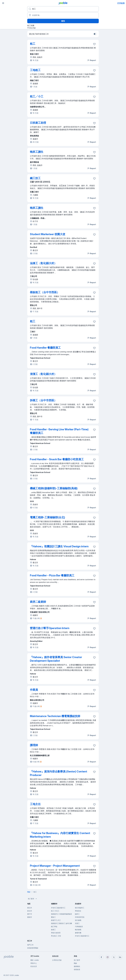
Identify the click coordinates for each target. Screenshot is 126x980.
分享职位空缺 (57, 960)
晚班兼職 (78, 930)
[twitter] (114, 957)
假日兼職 (78, 920)
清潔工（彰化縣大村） (43, 374)
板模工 (53, 930)
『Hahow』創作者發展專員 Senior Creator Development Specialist (56, 659)
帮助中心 (34, 963)
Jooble (17, 975)
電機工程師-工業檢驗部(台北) (47, 517)
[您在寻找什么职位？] (63, 9)
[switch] (95, 34)
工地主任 (35, 804)
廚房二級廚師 (38, 602)
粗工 (33, 44)
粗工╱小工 (37, 96)
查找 (63, 21)
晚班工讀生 (37, 152)
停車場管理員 (80, 917)
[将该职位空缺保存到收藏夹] (94, 44)
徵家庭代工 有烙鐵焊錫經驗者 (61, 914)
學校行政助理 (56, 933)
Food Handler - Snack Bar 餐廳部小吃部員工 (57, 459)
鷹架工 (53, 917)
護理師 (34, 745)
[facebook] (101, 957)
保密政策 (77, 969)
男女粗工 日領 (56, 936)
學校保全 (78, 911)
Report (92, 60)
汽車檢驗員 (79, 926)
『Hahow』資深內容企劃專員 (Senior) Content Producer (59, 773)
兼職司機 (78, 933)
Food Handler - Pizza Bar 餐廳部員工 (52, 575)
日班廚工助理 (38, 123)
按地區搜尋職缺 (33, 948)
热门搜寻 (77, 960)
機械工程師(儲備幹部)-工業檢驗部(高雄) (54, 488)
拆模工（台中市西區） (43, 400)
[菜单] (3, 3)
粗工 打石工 (55, 911)
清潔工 (77, 923)
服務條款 (77, 966)
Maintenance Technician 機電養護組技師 (55, 716)
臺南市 (30, 917)
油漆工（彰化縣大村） (43, 263)
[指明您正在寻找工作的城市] (63, 15)
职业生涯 (34, 966)
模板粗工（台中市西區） (45, 292)
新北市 (30, 911)
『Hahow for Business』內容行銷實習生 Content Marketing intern (60, 835)
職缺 (75, 963)
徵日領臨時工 (80, 908)
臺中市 (30, 914)
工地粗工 (35, 70)
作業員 (34, 690)
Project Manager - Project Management (55, 866)
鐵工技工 (35, 178)
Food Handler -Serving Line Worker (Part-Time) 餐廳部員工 (59, 431)
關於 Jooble (35, 960)
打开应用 (121, 3)
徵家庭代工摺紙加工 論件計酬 (61, 923)
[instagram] (108, 957)
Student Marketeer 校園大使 (48, 234)
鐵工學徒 (54, 926)
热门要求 (33, 899)
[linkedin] (120, 957)
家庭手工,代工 (56, 920)
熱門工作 (30, 945)
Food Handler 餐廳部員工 (45, 348)
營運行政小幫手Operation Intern (50, 628)
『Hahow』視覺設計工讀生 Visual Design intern (59, 546)
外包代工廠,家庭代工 (58, 908)
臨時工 (77, 914)
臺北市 (30, 908)
